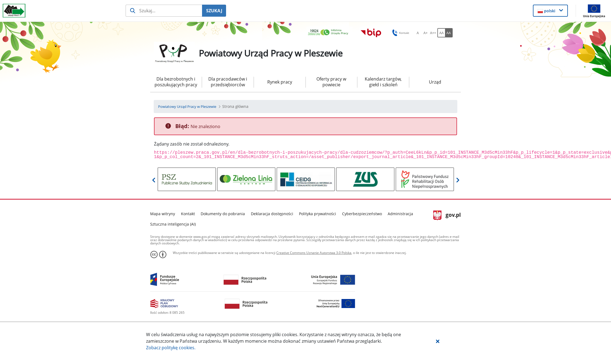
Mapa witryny (163, 214)
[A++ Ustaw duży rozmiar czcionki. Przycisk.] (433, 33)
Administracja (400, 214)
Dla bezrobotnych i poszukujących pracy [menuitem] (176, 82)
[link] (330, 33)
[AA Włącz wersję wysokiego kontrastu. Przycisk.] (449, 33)
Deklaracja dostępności (272, 214)
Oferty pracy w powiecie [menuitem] (331, 82)
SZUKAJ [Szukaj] (214, 11)
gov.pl (447, 215)
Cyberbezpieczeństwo (362, 214)
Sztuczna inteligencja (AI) (173, 224)
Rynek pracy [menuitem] (280, 82)
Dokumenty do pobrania (223, 214)
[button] (438, 341)
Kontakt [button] (400, 33)
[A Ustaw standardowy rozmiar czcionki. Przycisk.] (418, 33)
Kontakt (188, 214)
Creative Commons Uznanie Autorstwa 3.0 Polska (314, 253)
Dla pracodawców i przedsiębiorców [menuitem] (228, 82)
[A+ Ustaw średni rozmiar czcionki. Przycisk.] (425, 33)
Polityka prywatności (318, 214)
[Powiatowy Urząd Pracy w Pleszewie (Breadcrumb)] (187, 106)
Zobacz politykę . (171, 348)
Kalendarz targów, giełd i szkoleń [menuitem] (383, 82)
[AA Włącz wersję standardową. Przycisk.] (441, 33)
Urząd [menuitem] (435, 82)
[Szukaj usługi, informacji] (164, 11)
